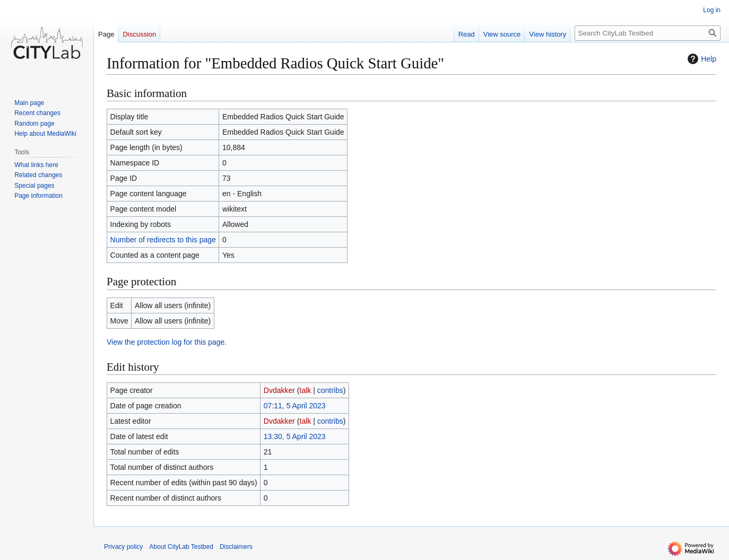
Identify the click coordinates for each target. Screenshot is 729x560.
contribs (330, 390)
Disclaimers (236, 547)
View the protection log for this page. (167, 342)
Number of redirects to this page (163, 240)
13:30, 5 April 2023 (295, 436)
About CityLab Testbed (181, 547)
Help (701, 59)
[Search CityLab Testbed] (648, 33)
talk (306, 390)
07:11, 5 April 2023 (295, 406)
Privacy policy (123, 547)
